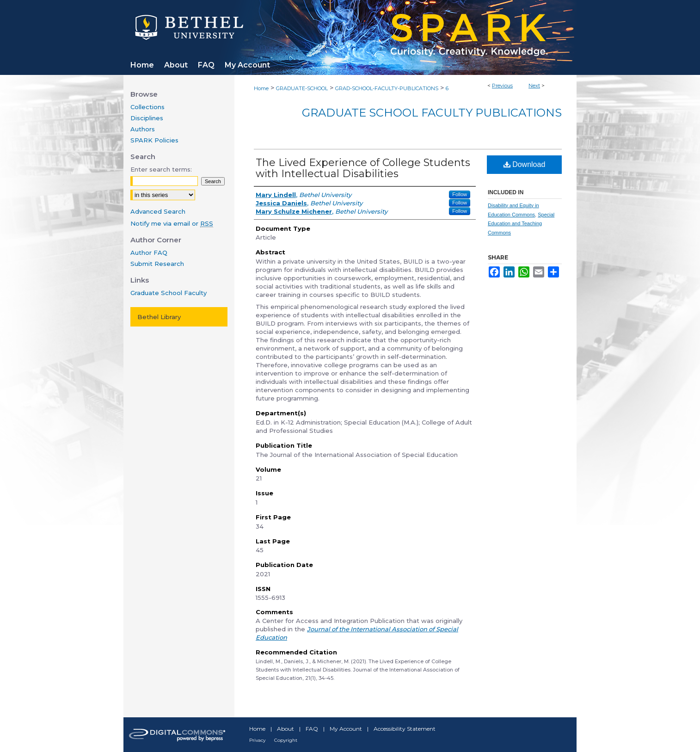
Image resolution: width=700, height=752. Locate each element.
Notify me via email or (172, 223)
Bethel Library (159, 317)
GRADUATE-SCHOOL (302, 88)
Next (534, 86)
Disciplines (147, 118)
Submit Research (157, 264)
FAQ (312, 729)
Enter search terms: (161, 169)
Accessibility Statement (405, 729)
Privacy (257, 740)
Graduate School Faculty (169, 293)
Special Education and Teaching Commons (521, 224)
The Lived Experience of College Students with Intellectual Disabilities (363, 168)
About (286, 729)
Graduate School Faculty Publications (432, 113)
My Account (346, 729)
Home (261, 88)
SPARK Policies (154, 140)
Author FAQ (149, 253)
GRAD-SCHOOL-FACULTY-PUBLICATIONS (387, 88)
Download (525, 164)
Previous (502, 86)
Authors (143, 129)
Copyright (286, 740)
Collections (147, 107)
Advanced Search (158, 211)
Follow (460, 194)
